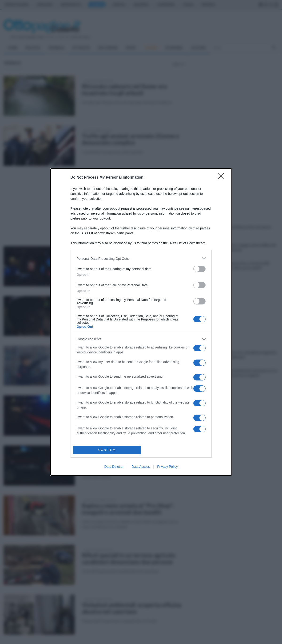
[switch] (199, 269)
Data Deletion (114, 467)
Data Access (141, 467)
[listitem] (141, 258)
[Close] (222, 178)
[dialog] (141, 322)
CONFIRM (107, 450)
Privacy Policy (167, 467)
